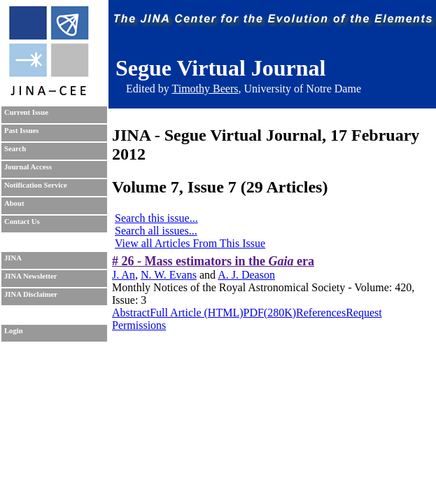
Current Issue (26, 112)
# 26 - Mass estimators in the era (213, 261)
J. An (124, 275)
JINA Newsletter (30, 276)
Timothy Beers (205, 89)
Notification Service (36, 185)
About (14, 203)
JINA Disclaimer (31, 294)
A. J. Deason (246, 275)
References (321, 313)
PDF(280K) (270, 313)
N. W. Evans (169, 275)
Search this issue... (156, 218)
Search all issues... (156, 231)
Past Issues (21, 131)
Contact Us (22, 222)
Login (14, 331)
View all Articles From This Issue (190, 243)
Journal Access (28, 167)
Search (15, 149)
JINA (13, 258)
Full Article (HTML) (196, 313)
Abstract (131, 313)
